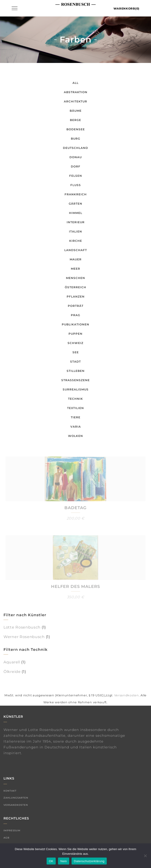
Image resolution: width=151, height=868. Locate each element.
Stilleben (76, 371)
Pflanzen (76, 296)
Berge (75, 120)
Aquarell (12, 662)
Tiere (76, 417)
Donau (76, 157)
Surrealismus (76, 389)
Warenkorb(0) (126, 8)
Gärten (75, 204)
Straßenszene (75, 380)
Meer (75, 269)
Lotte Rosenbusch (22, 627)
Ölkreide (12, 672)
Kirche (76, 241)
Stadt (75, 362)
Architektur (75, 101)
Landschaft (76, 250)
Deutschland (75, 148)
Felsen (76, 176)
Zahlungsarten (16, 798)
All (75, 83)
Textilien (75, 408)
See (76, 352)
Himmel (76, 213)
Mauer (76, 259)
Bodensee (76, 129)
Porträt (76, 306)
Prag (75, 315)
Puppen (75, 334)
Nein (64, 861)
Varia (76, 427)
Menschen (75, 278)
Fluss (76, 185)
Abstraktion (76, 92)
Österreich (75, 287)
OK (51, 861)
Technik (75, 399)
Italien (75, 231)
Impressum (12, 830)
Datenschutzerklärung (89, 861)
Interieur (76, 222)
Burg (75, 139)
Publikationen (75, 324)
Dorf (76, 166)
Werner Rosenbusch (24, 637)
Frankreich (76, 194)
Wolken (75, 436)
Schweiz (75, 343)
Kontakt (10, 791)
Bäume (76, 111)
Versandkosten (127, 695)
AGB (7, 838)
